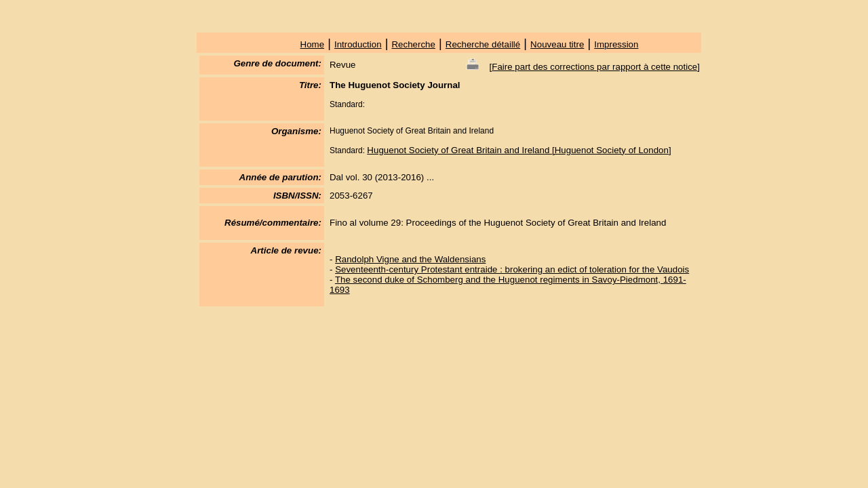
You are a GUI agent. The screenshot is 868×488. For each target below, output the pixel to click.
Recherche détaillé (483, 44)
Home (313, 44)
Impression (616, 44)
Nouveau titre (557, 44)
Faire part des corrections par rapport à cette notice (594, 67)
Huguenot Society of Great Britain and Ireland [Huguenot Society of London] (519, 150)
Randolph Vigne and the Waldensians (410, 259)
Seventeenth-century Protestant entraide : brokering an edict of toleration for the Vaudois (512, 269)
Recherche (413, 44)
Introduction (358, 44)
